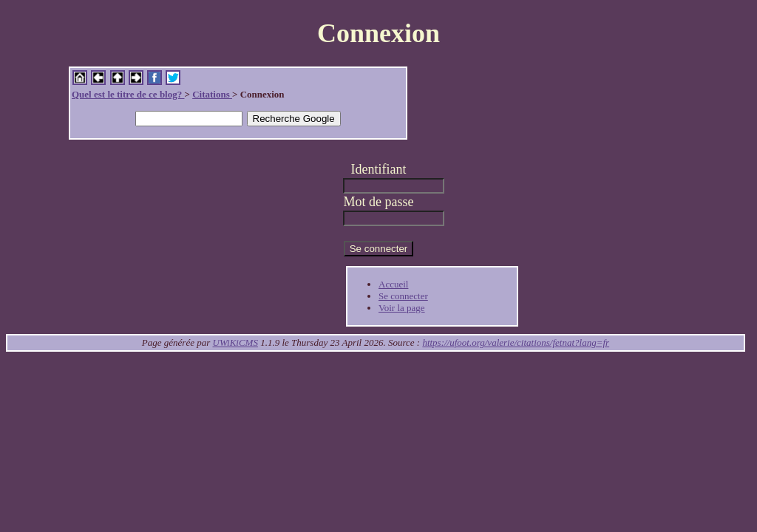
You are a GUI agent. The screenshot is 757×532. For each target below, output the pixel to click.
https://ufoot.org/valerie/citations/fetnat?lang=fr (516, 342)
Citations (212, 94)
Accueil (393, 284)
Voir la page (402, 308)
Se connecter (403, 296)
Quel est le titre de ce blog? (128, 94)
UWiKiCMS (235, 342)
